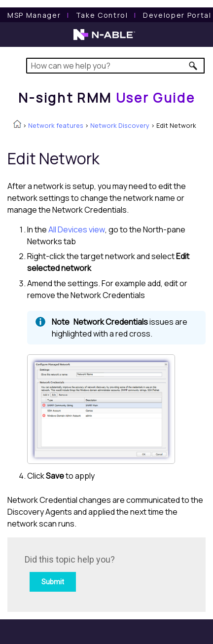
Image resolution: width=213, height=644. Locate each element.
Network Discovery (120, 125)
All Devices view (77, 229)
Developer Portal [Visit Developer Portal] (177, 15)
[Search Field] (115, 66)
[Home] (107, 98)
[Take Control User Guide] (102, 15)
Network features (56, 125)
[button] (194, 66)
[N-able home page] (104, 39)
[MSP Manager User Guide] (34, 15)
